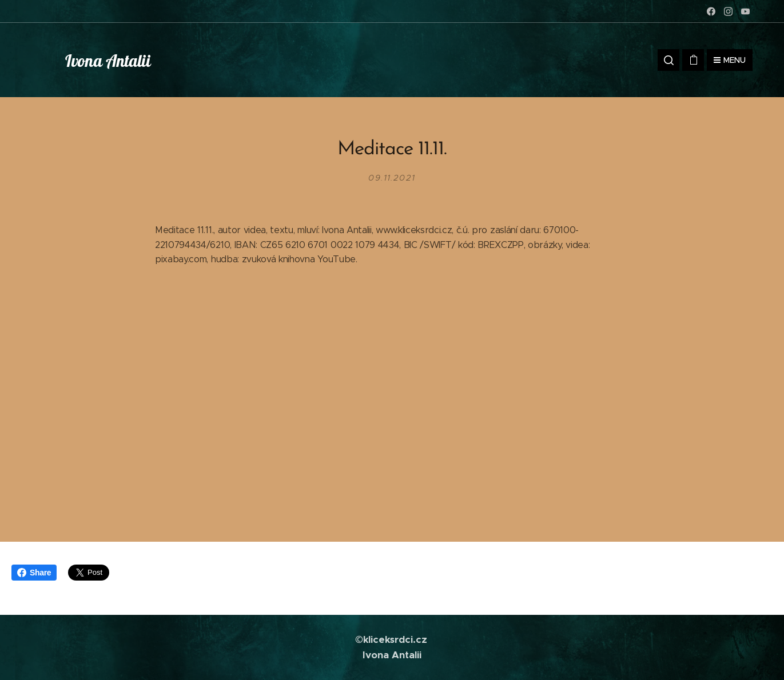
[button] (668, 60)
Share (34, 573)
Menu (730, 60)
